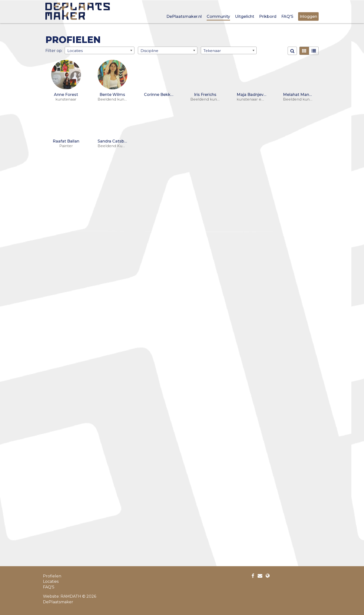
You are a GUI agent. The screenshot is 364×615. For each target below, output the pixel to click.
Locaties (51, 581)
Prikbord (268, 16)
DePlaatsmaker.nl (184, 16)
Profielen (52, 576)
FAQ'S (287, 16)
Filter (51, 50)
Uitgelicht (245, 16)
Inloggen (308, 16)
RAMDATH (71, 596)
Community (218, 16)
